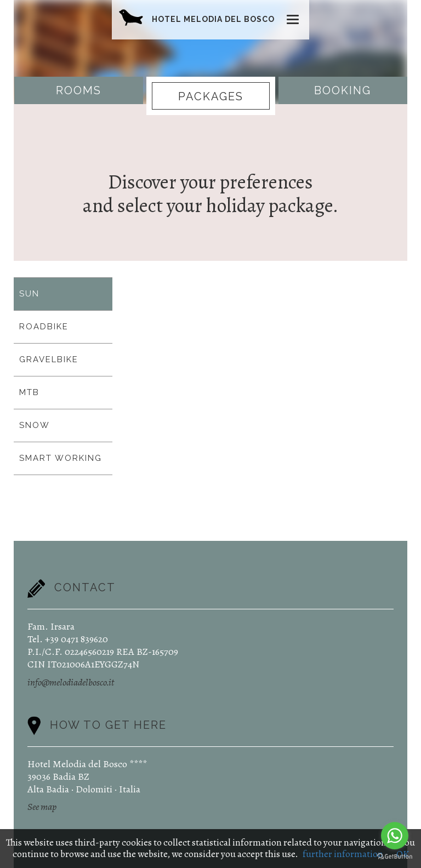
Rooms (79, 90)
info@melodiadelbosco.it (71, 682)
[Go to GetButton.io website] (395, 857)
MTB (29, 392)
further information (343, 854)
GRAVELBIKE (49, 359)
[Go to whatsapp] (395, 836)
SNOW (35, 425)
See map (42, 807)
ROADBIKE (44, 327)
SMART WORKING (61, 458)
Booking (343, 90)
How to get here (108, 724)
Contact (85, 588)
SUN (29, 294)
